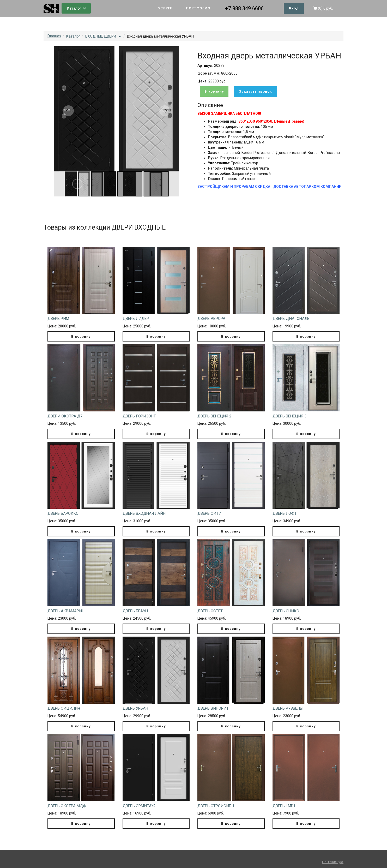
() (323, 8)
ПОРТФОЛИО (198, 8)
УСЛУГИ (165, 8)
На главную (333, 862)
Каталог (74, 8)
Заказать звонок (255, 91)
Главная (54, 36)
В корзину (214, 91)
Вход (294, 8)
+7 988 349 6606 (244, 8)
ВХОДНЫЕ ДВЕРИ (101, 36)
